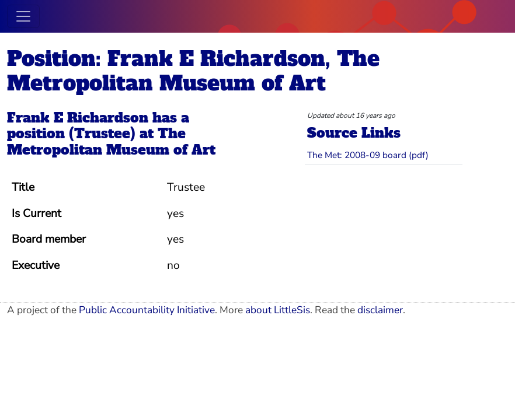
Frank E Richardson (78, 118)
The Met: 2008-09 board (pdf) (368, 155)
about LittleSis (278, 310)
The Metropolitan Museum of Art (111, 142)
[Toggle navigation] (23, 16)
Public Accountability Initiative (147, 310)
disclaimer (380, 310)
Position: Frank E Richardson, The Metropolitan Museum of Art (193, 71)
